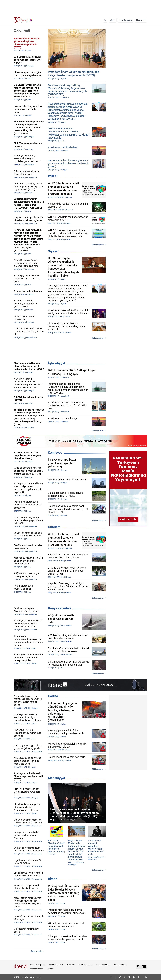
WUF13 (53, 176)
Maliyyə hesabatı (56, 965)
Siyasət (53, 251)
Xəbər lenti (22, 30)
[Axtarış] (105, 20)
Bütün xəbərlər (98, 245)
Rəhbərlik (71, 965)
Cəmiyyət (55, 453)
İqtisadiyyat (57, 363)
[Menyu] (141, 20)
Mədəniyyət (57, 778)
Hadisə (53, 696)
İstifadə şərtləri (120, 965)
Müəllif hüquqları (103, 965)
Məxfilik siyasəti (37, 969)
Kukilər (51, 969)
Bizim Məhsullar (85, 965)
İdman (53, 879)
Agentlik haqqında (38, 965)
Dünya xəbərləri (59, 608)
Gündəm (54, 527)
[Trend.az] (23, 20)
